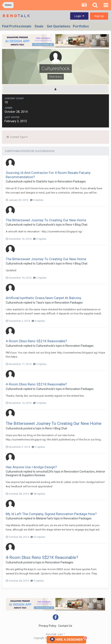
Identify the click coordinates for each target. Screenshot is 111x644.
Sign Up (99, 16)
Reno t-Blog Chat (76, 225)
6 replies (37, 200)
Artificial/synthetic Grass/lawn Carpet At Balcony (43, 298)
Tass (39, 303)
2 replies (40, 239)
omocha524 (44, 472)
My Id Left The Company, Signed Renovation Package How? (51, 514)
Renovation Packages (72, 181)
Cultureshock (14, 181)
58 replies (38, 494)
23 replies (38, 537)
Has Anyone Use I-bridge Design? (31, 467)
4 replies (38, 321)
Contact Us (65, 626)
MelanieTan (44, 518)
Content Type (17, 137)
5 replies (40, 364)
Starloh (41, 181)
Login (79, 16)
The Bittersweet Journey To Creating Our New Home (46, 220)
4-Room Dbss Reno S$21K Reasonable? (36, 341)
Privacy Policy (48, 626)
